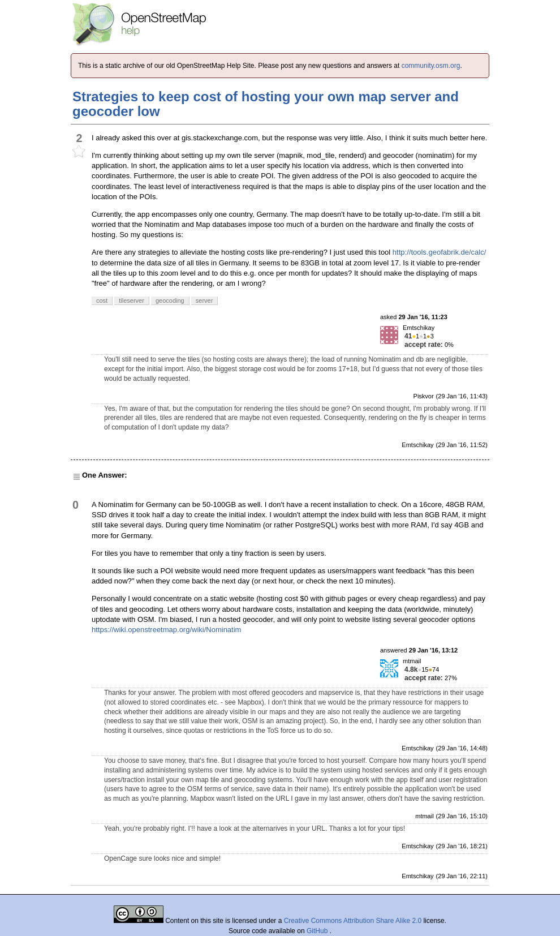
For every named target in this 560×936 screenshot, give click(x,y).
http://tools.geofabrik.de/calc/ (439, 252)
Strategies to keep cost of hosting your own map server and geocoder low (266, 104)
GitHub (318, 931)
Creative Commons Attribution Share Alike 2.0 (353, 921)
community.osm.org (431, 66)
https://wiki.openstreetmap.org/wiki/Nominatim (166, 630)
